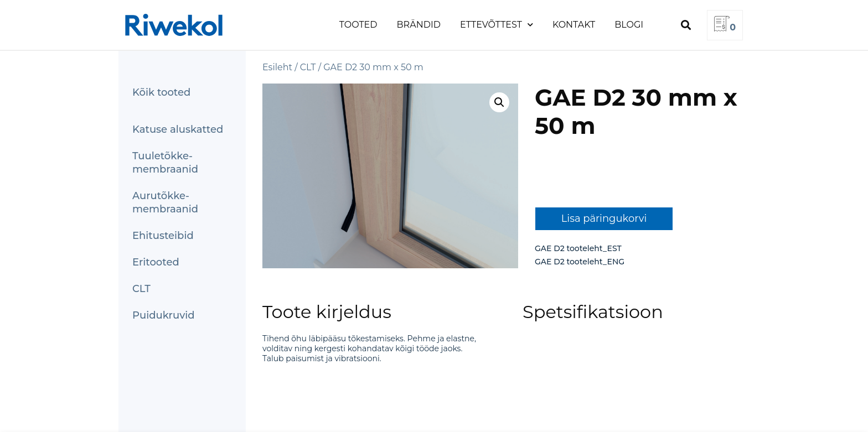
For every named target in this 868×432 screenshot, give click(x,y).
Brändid (419, 25)
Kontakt (574, 25)
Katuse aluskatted (178, 129)
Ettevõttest (497, 25)
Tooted (358, 25)
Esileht (277, 67)
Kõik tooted (161, 92)
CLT (141, 289)
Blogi (629, 25)
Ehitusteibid (163, 236)
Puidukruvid (164, 315)
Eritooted (156, 262)
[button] (686, 25)
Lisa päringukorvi (604, 218)
